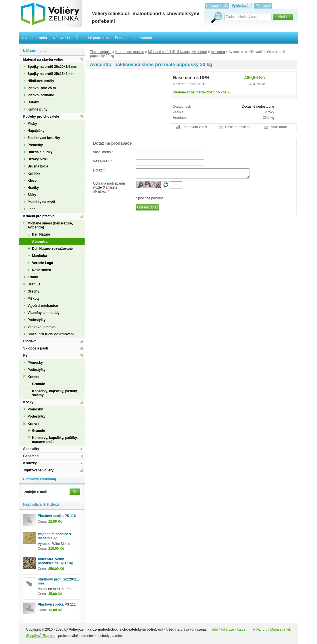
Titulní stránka (101, 52)
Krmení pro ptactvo (130, 52)
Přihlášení (263, 6)
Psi (26, 355)
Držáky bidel (38, 159)
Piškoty (34, 299)
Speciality (31, 449)
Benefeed (31, 456)
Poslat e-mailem (237, 127)
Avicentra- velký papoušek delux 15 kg (56, 561)
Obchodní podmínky (92, 38)
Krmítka (34, 173)
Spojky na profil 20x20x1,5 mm (53, 67)
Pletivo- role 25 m (42, 88)
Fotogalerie (124, 38)
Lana (32, 209)
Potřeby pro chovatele (41, 116)
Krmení (33, 377)
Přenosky (35, 145)
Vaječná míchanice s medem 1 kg (55, 536)
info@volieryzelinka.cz (228, 629)
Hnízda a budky (40, 152)
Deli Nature (41, 234)
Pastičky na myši (41, 202)
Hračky (33, 188)
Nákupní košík (217, 6)
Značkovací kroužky (44, 138)
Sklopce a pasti (36, 348)
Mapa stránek (281, 629)
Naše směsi (42, 270)
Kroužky (30, 463)
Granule (34, 284)
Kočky (28, 402)
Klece (32, 181)
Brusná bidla (38, 166)
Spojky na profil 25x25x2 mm (51, 74)
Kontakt (146, 38)
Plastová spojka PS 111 (57, 604)
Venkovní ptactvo (42, 327)
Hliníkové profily (41, 81)
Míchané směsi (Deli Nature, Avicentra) (178, 52)
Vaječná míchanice (43, 306)
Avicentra (218, 52)
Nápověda (61, 38)
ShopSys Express (41, 636)
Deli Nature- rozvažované (53, 249)
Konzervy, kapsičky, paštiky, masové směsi (55, 440)
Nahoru (262, 629)
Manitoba (40, 256)
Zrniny (33, 277)
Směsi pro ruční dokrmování (51, 334)
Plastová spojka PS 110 (57, 516)
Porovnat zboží (196, 127)
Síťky (32, 195)
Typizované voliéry (38, 470)
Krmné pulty (38, 109)
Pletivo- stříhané (41, 95)
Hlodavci (30, 341)
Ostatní (33, 102)
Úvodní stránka (35, 38)
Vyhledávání (242, 6)
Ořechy (33, 291)
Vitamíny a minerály (44, 313)
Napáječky (36, 131)
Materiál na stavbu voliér (43, 60)
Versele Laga (43, 263)
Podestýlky (37, 320)
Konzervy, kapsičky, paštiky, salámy (55, 393)
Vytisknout (279, 127)
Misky (32, 124)
